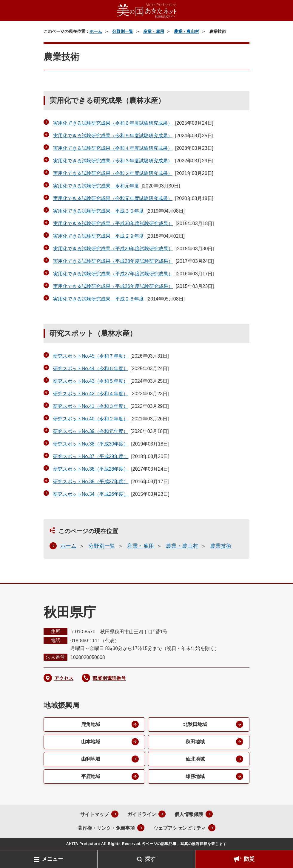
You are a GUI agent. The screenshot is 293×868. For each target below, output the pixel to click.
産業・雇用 (154, 31)
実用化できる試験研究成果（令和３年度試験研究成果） (113, 161)
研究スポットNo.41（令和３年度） (91, 406)
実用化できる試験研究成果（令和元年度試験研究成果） (113, 198)
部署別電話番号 (109, 678)
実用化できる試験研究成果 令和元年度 (96, 186)
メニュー (53, 859)
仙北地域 (195, 759)
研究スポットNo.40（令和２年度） (91, 419)
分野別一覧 (123, 31)
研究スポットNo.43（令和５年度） (91, 381)
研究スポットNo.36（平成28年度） (91, 469)
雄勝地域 (195, 776)
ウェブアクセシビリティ (180, 828)
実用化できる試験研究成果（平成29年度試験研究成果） (113, 249)
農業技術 (221, 546)
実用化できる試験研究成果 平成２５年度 (98, 299)
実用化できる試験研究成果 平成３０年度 (98, 211)
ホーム (96, 31)
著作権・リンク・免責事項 (106, 828)
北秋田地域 (195, 724)
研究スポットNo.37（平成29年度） (91, 456)
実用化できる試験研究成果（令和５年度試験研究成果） (113, 136)
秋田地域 (195, 742)
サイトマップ (95, 814)
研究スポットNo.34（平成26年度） (91, 494)
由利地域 (91, 759)
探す (150, 859)
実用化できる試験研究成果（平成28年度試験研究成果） (113, 261)
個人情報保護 (189, 814)
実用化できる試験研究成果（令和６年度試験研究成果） (113, 123)
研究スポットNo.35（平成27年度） (91, 482)
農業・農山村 (186, 31)
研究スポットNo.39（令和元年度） (91, 431)
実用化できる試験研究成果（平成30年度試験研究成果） (113, 224)
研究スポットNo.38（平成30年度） (91, 444)
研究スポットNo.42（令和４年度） (91, 394)
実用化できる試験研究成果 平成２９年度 (98, 236)
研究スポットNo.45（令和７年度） (91, 356)
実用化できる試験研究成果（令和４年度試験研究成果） (113, 148)
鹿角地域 (91, 724)
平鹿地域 (91, 776)
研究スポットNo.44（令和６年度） (91, 369)
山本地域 (91, 742)
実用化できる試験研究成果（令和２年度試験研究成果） (113, 173)
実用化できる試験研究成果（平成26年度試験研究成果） (113, 286)
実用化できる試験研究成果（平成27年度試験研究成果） (113, 274)
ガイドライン (142, 814)
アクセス (64, 678)
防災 (249, 859)
